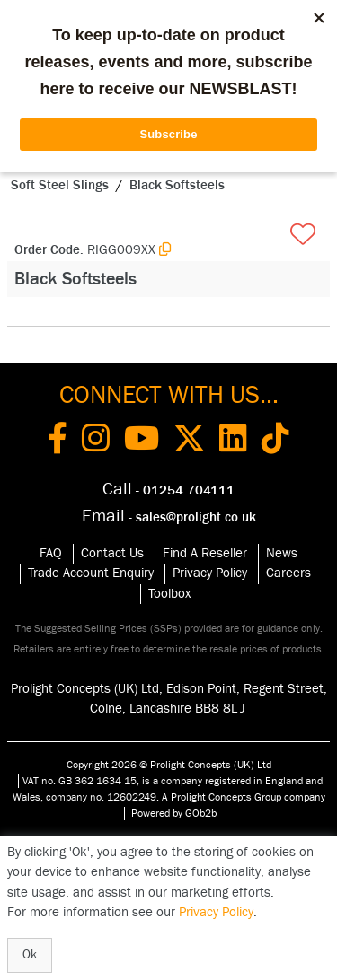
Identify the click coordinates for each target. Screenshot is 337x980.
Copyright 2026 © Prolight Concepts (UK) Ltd (169, 765)
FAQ (51, 553)
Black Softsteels (177, 185)
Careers (288, 573)
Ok (30, 955)
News (282, 553)
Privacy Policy (210, 573)
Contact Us (112, 553)
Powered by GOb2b (174, 813)
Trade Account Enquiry (91, 573)
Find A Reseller (205, 553)
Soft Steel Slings (60, 185)
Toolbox (169, 594)
